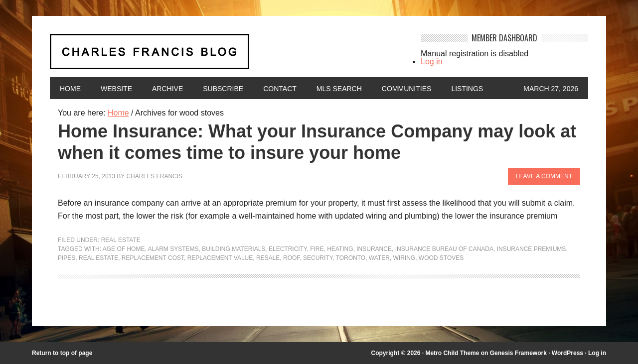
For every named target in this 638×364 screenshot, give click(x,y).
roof (291, 258)
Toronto (351, 258)
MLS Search (339, 89)
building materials (234, 249)
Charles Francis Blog (226, 56)
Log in (432, 61)
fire (317, 249)
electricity (288, 249)
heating (340, 249)
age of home (124, 249)
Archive (167, 89)
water (379, 258)
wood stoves (441, 258)
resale (268, 258)
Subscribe (223, 89)
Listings (467, 89)
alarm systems (173, 249)
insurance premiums (532, 249)
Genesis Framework (518, 353)
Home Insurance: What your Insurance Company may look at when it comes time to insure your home (317, 142)
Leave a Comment (544, 176)
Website (116, 89)
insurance (374, 249)
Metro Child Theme (452, 353)
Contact (280, 89)
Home (70, 89)
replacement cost (153, 258)
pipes (67, 258)
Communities (407, 89)
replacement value (220, 258)
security (318, 258)
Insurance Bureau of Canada (444, 249)
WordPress (567, 353)
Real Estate (121, 240)
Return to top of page (62, 353)
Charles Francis (154, 176)
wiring (404, 258)
